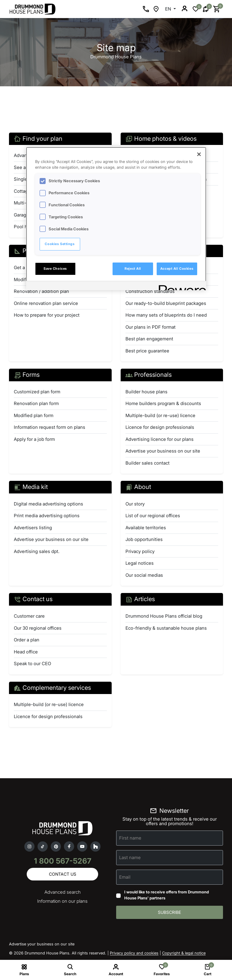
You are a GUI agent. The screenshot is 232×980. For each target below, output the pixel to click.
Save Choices (55, 269)
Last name (130, 857)
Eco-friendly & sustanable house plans (166, 628)
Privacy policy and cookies (134, 953)
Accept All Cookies (177, 269)
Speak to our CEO (32, 664)
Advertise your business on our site (163, 451)
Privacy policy (140, 551)
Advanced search (63, 892)
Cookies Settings (60, 244)
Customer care (29, 616)
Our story (135, 504)
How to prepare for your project (47, 315)
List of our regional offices (153, 516)
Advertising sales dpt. (37, 551)
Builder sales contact (148, 463)
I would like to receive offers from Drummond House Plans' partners (167, 895)
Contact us (63, 874)
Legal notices (140, 563)
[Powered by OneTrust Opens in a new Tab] (180, 286)
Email (125, 877)
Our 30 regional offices (38, 628)
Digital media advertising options (48, 504)
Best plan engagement (149, 339)
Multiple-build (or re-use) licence (160, 415)
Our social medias (144, 575)
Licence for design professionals (160, 427)
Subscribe (169, 912)
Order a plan (27, 640)
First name (130, 838)
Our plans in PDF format (151, 327)
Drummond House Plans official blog (164, 616)
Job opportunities (144, 539)
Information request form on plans (50, 427)
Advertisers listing (33, 528)
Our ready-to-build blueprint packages (166, 303)
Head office (26, 652)
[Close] (199, 154)
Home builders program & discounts (163, 403)
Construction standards (150, 291)
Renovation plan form (36, 403)
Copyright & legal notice (184, 953)
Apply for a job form (34, 439)
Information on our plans (62, 901)
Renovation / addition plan (41, 291)
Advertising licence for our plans (160, 439)
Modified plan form (34, 415)
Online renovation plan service (46, 303)
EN (169, 9)
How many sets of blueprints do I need (166, 315)
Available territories (146, 528)
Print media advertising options (47, 516)
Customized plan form (37, 392)
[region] (116, 219)
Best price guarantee (147, 351)
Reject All (133, 269)
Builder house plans (146, 392)
